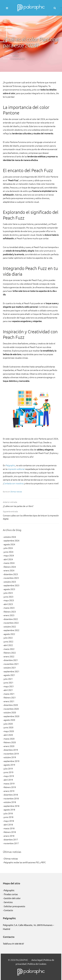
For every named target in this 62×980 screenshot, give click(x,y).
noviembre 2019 (11, 754)
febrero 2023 (10, 612)
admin (16, 55)
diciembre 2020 (11, 705)
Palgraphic (10, 465)
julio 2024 (8, 548)
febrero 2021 (10, 697)
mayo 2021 (9, 686)
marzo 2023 (9, 608)
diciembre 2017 (11, 839)
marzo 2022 (9, 649)
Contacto (8, 910)
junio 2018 (9, 817)
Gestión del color (12, 898)
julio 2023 (8, 593)
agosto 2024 (9, 544)
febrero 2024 (10, 567)
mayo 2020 (9, 731)
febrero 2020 (10, 742)
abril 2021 (8, 690)
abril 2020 (8, 735)
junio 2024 (9, 552)
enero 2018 (9, 836)
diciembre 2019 (11, 750)
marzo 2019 (9, 783)
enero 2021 (9, 701)
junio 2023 (9, 597)
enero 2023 (9, 615)
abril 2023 (8, 604)
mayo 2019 (9, 776)
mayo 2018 (9, 821)
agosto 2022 (9, 634)
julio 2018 (8, 813)
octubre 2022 (10, 627)
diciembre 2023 (11, 574)
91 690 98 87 (18, 944)
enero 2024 (9, 570)
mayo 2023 (9, 600)
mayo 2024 (9, 555)
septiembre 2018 (12, 806)
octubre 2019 (10, 757)
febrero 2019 (10, 787)
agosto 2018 (9, 810)
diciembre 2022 (11, 619)
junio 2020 (9, 727)
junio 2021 (9, 682)
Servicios (8, 902)
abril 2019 (8, 780)
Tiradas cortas (11, 894)
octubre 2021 (10, 668)
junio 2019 (9, 772)
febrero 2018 (10, 832)
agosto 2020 (9, 720)
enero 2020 (9, 746)
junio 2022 (9, 641)
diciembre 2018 (11, 795)
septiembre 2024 (12, 540)
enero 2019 (9, 791)
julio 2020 (8, 724)
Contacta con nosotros (14, 483)
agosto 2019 (9, 765)
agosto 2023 (9, 589)
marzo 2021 (9, 694)
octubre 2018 (10, 802)
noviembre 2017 (11, 843)
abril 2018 (8, 825)
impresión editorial (16, 469)
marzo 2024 (9, 563)
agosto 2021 (9, 675)
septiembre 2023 (12, 585)
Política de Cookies (37, 964)
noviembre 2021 (11, 664)
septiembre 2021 (12, 671)
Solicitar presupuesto (14, 906)
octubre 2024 (10, 537)
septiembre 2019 (12, 761)
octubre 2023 (10, 582)
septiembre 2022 (12, 630)
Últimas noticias (16, 492)
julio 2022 (8, 638)
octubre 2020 (10, 712)
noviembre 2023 (11, 578)
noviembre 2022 (11, 623)
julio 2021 (8, 679)
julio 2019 (8, 769)
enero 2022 (9, 656)
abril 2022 (8, 645)
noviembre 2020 (11, 709)
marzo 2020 (9, 739)
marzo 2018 (9, 828)
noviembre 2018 (11, 798)
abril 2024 (8, 559)
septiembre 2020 (12, 716)
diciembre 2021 (11, 660)
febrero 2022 (10, 653)
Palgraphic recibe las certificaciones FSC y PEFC (25, 862)
